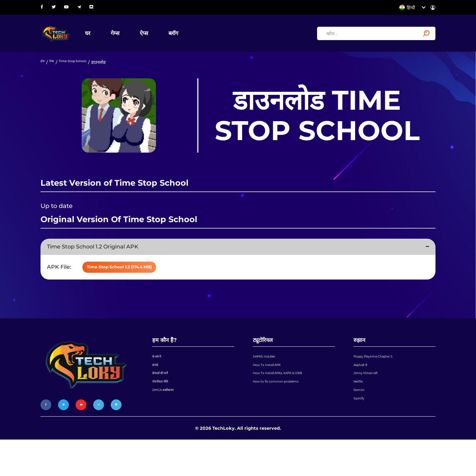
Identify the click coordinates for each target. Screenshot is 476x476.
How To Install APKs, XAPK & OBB (289, 400)
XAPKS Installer (270, 374)
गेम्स (139, 38)
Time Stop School (83, 73)
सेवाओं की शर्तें (164, 400)
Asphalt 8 (364, 387)
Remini (362, 426)
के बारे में (159, 374)
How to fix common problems (285, 413)
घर (111, 38)
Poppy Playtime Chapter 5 (382, 374)
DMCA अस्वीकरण (168, 426)
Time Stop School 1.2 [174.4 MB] (138, 281)
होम (44, 73)
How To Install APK (273, 387)
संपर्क (157, 387)
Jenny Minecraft (371, 400)
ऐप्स (168, 38)
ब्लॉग (197, 38)
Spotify (361, 439)
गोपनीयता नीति (164, 413)
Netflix (361, 413)
